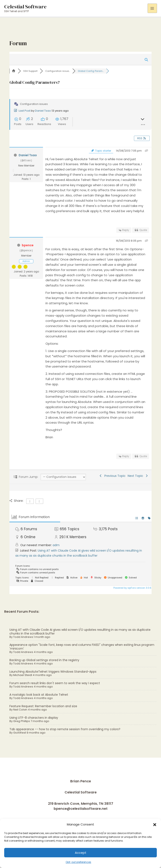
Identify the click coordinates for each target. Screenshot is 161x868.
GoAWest (20, 733)
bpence (28, 245)
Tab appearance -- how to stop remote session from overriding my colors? (65, 729)
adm (56, 545)
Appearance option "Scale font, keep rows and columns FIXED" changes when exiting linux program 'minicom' (82, 647)
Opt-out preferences (78, 862)
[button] (155, 825)
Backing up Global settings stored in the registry (44, 660)
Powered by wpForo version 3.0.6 (132, 588)
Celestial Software (25, 6)
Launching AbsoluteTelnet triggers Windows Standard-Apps (53, 672)
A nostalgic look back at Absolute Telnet (39, 695)
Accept (81, 853)
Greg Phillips (22, 721)
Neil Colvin (20, 710)
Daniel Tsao (43, 111)
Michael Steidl (23, 675)
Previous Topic (112, 476)
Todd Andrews (23, 637)
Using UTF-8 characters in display (34, 718)
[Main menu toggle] (152, 8)
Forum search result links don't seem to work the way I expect (55, 683)
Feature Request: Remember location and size (43, 706)
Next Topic (138, 476)
